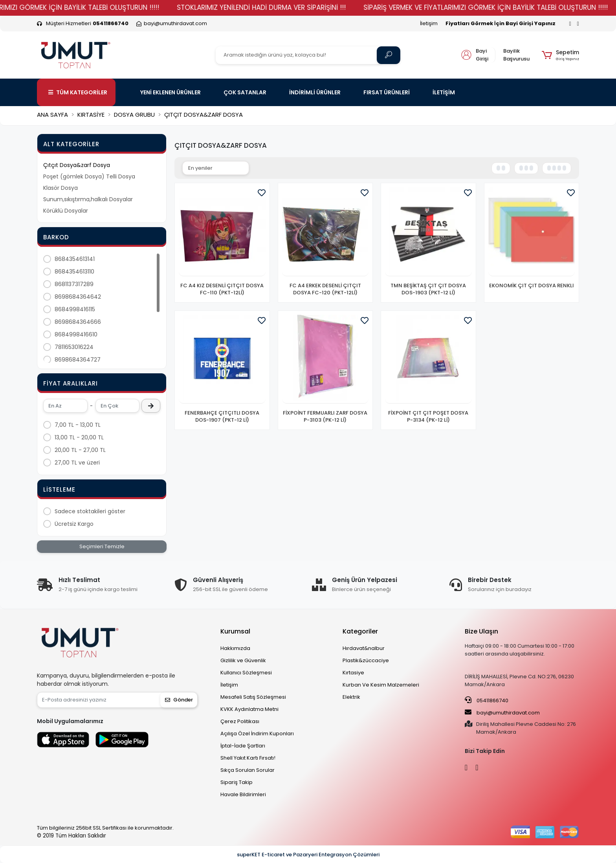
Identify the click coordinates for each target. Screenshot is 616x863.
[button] (560, 55)
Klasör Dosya (60, 188)
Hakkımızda (235, 648)
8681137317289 (74, 284)
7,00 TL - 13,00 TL (78, 425)
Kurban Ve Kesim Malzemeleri (381, 685)
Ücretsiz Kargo (74, 524)
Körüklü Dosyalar (66, 211)
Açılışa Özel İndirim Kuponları (257, 734)
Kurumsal (235, 631)
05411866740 (487, 700)
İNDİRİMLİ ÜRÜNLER (315, 92)
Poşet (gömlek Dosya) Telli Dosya (89, 176)
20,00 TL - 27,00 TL (80, 450)
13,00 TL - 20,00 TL (79, 437)
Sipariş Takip (236, 782)
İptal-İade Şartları (243, 746)
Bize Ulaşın (481, 631)
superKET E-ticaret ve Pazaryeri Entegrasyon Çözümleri (308, 855)
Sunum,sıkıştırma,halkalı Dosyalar (88, 199)
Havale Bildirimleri (243, 794)
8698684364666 (78, 322)
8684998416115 (75, 309)
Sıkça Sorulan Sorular (247, 770)
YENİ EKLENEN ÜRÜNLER (170, 92)
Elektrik (351, 697)
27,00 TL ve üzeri (77, 463)
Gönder (179, 700)
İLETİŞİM (444, 92)
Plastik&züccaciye (366, 660)
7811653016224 (74, 347)
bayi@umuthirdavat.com (502, 712)
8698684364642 (78, 297)
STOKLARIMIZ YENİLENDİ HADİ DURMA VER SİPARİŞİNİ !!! (289, 7)
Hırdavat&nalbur (364, 648)
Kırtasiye (353, 673)
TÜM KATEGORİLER (78, 92)
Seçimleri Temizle (102, 546)
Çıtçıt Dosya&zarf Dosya (77, 165)
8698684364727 (78, 360)
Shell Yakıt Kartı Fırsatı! (248, 758)
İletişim (429, 23)
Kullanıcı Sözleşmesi (246, 673)
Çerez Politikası (240, 721)
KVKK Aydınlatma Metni (249, 709)
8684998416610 (76, 334)
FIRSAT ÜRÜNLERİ (387, 92)
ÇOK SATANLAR (245, 92)
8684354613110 (74, 272)
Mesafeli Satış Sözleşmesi (253, 697)
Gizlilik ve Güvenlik (243, 660)
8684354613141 (75, 259)
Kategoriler (360, 631)
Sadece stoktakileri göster (90, 511)
